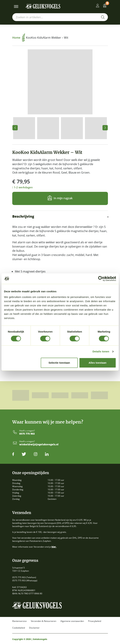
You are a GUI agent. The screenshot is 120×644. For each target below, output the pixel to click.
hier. (54, 547)
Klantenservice (19, 621)
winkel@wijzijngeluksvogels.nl (39, 445)
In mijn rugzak (63, 198)
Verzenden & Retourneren (44, 621)
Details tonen (101, 351)
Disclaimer (34, 628)
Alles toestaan (98, 363)
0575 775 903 (27, 434)
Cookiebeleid (19, 628)
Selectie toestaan (59, 363)
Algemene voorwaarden (72, 621)
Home (19, 38)
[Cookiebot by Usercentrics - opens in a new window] (101, 279)
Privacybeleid (95, 621)
